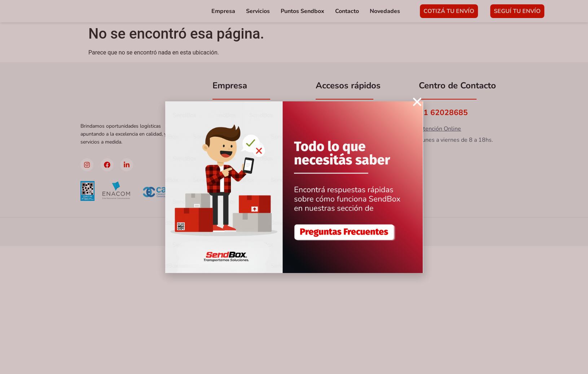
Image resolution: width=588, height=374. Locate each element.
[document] (294, 187)
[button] (417, 102)
